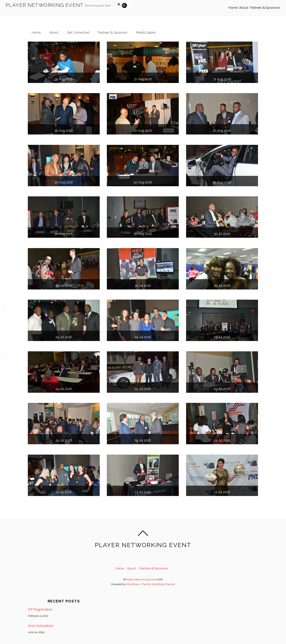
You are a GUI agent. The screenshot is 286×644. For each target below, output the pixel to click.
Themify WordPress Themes (158, 581)
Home (223, 6)
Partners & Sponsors (263, 6)
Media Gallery (150, 29)
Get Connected (80, 29)
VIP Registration (41, 606)
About (238, 6)
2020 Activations (42, 623)
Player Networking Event (141, 576)
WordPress (132, 581)
